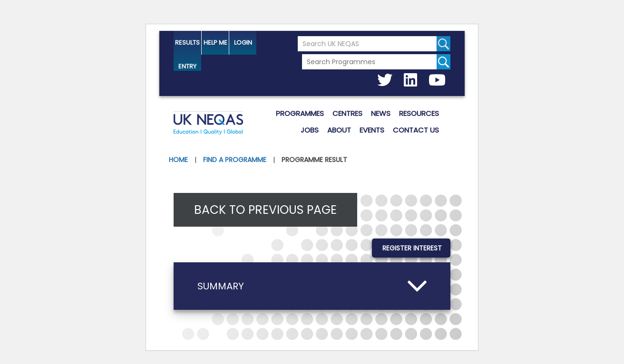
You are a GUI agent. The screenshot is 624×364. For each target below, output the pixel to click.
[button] (312, 286)
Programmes (300, 113)
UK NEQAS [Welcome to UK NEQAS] (208, 125)
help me (215, 43)
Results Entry (187, 46)
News (381, 113)
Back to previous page (265, 210)
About (339, 130)
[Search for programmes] (444, 62)
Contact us (416, 130)
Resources (419, 113)
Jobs (310, 130)
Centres (347, 113)
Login (243, 43)
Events (372, 130)
